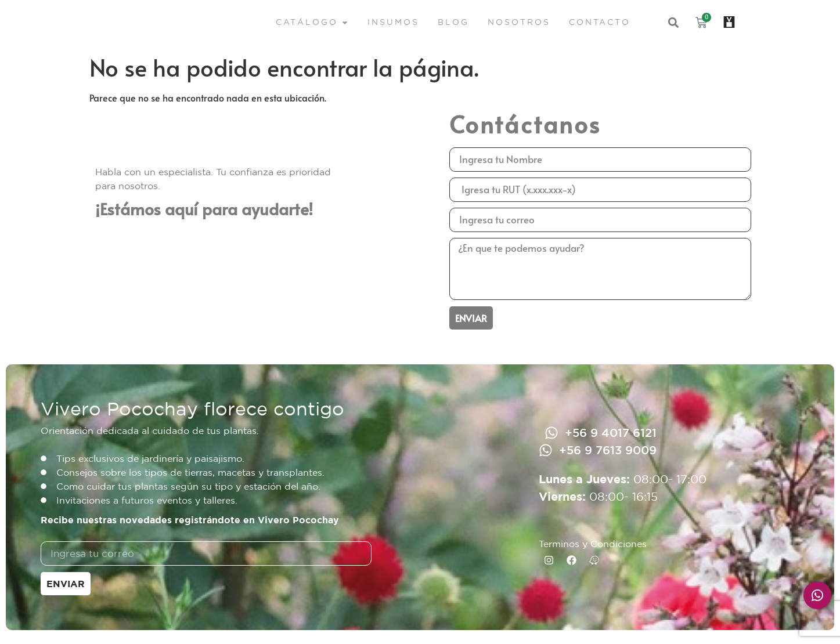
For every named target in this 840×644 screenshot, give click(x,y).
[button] (674, 23)
